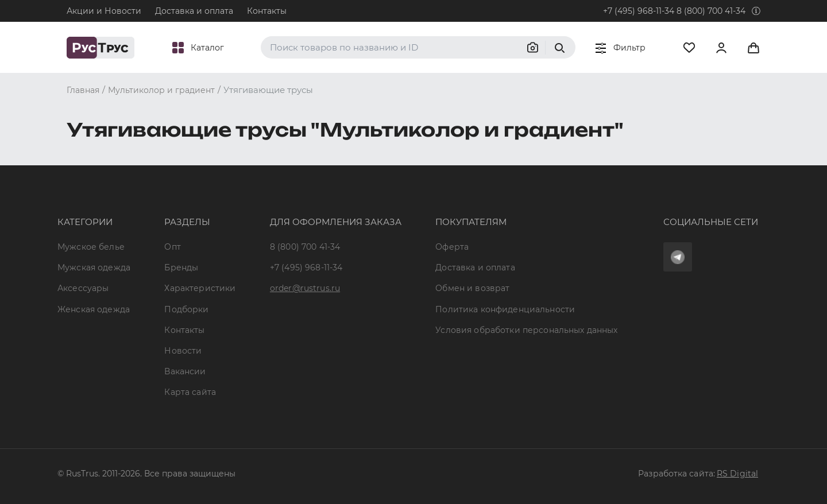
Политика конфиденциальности (505, 309)
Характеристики (200, 288)
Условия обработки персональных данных (526, 330)
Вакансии (185, 371)
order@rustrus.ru (305, 288)
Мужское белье (91, 247)
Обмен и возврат (472, 288)
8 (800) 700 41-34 (711, 11)
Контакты (267, 11)
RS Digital (737, 474)
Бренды (181, 267)
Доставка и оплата (194, 11)
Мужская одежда (94, 267)
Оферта (452, 247)
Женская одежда (94, 309)
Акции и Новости (104, 11)
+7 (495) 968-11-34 (639, 11)
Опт (172, 247)
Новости (183, 351)
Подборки (186, 309)
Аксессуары (83, 288)
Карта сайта (190, 392)
